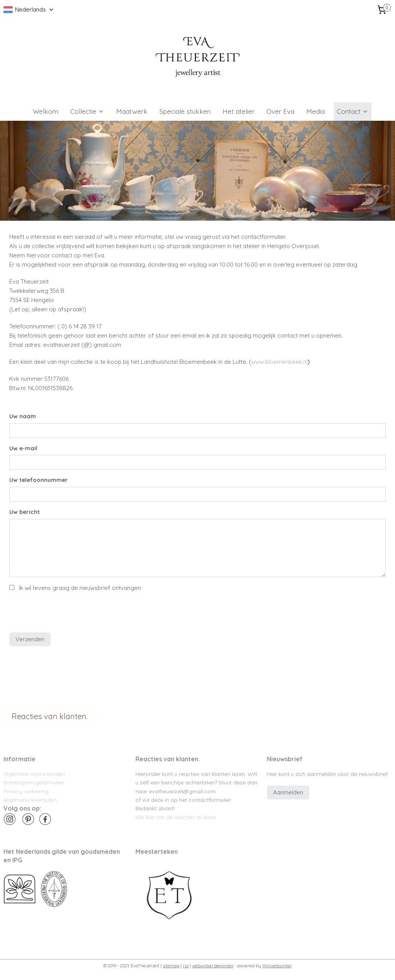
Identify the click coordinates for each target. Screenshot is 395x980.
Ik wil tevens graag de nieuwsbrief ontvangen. (80, 588)
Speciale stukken (185, 111)
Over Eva (280, 111)
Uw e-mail (23, 448)
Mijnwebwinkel (277, 966)
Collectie (87, 111)
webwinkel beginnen (213, 966)
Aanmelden (288, 792)
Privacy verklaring (26, 791)
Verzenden (30, 639)
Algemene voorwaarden (34, 774)
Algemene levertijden (30, 800)
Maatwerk (132, 111)
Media (316, 111)
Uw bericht (24, 512)
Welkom (46, 111)
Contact (353, 111)
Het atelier (239, 111)
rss (186, 966)
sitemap (171, 966)
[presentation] (68, 611)
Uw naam (23, 416)
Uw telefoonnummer (39, 480)
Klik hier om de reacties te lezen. (176, 817)
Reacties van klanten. (50, 716)
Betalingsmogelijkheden (34, 782)
